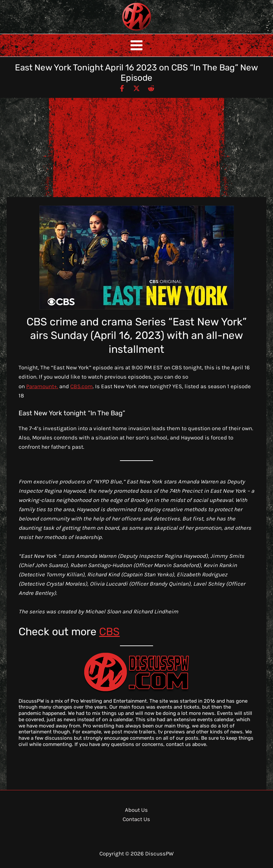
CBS (109, 632)
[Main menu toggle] (136, 45)
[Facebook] (122, 88)
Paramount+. (42, 386)
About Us (136, 810)
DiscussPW (124, 31)
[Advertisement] (136, 147)
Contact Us (136, 819)
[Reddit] (151, 88)
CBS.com (82, 386)
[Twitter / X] (136, 88)
